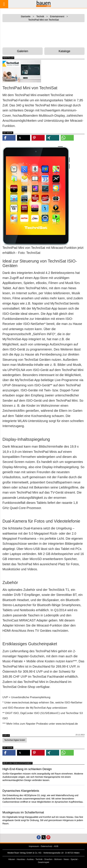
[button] (9, 138)
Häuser (12, 859)
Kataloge (64, 51)
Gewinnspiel (44, 862)
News (66, 859)
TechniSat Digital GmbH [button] (15, 740)
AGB (56, 846)
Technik (39, 859)
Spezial (74, 859)
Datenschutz (46, 846)
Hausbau (21, 859)
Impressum (34, 846)
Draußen (48, 859)
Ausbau (30, 859)
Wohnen (58, 859)
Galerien (23, 51)
